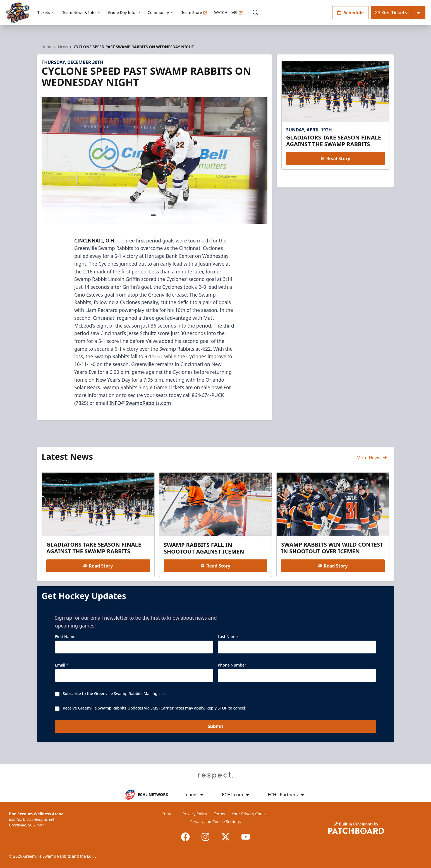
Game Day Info (124, 12)
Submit (216, 726)
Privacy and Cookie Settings (216, 822)
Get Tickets (391, 13)
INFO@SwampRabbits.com (140, 403)
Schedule (350, 13)
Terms (219, 814)
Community (161, 12)
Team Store (194, 12)
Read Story (335, 158)
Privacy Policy (195, 814)
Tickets (46, 12)
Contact (169, 814)
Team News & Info (82, 12)
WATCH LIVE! (228, 12)
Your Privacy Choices (251, 814)
